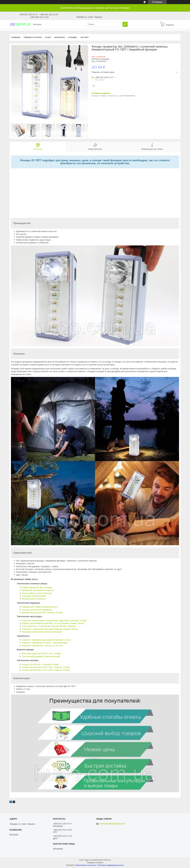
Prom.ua (107, 860)
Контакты (60, 37)
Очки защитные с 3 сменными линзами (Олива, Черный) (49, 626)
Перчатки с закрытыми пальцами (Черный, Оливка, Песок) (50, 629)
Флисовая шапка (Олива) (34, 596)
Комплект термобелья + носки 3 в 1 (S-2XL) (42, 646)
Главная (16, 37)
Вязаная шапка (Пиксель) (34, 599)
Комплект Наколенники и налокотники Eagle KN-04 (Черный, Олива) (54, 621)
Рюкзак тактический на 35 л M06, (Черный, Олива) (46, 670)
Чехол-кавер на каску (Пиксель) (37, 593)
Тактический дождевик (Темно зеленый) (41, 656)
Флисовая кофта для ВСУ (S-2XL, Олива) (41, 653)
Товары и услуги (33, 37)
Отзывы (73, 37)
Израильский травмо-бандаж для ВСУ (40, 607)
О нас (48, 37)
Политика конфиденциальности (111, 865)
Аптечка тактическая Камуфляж (37, 610)
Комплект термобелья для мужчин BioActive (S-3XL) (46, 640)
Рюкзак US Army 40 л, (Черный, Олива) (40, 664)
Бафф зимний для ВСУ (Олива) (37, 587)
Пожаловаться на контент (86, 865)
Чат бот (84, 37)
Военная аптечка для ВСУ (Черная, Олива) (42, 613)
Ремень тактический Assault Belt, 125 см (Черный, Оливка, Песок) (53, 623)
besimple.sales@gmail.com (112, 824)
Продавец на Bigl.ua (95, 863)
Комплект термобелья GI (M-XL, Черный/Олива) (45, 643)
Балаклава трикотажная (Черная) (38, 590)
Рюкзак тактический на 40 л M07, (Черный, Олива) (46, 667)
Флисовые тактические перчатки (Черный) (42, 632)
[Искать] (125, 24)
